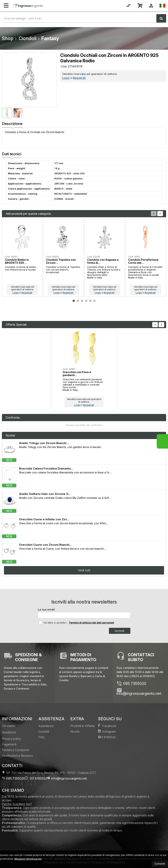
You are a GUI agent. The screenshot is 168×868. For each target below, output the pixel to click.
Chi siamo (8, 726)
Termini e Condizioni (16, 750)
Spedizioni (9, 732)
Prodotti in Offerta (82, 726)
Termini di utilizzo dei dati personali (91, 623)
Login (66, 78)
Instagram (107, 731)
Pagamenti (9, 744)
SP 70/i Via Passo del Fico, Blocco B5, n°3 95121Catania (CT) (49, 773)
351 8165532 (107, 737)
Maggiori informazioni (28, 859)
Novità (75, 732)
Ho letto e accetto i (53, 623)
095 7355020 (135, 684)
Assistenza (46, 726)
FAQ (41, 737)
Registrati (79, 78)
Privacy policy (11, 739)
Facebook (107, 726)
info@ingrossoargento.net (139, 693)
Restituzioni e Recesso (17, 756)
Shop (8, 38)
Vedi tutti (84, 570)
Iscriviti (119, 631)
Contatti (44, 732)
